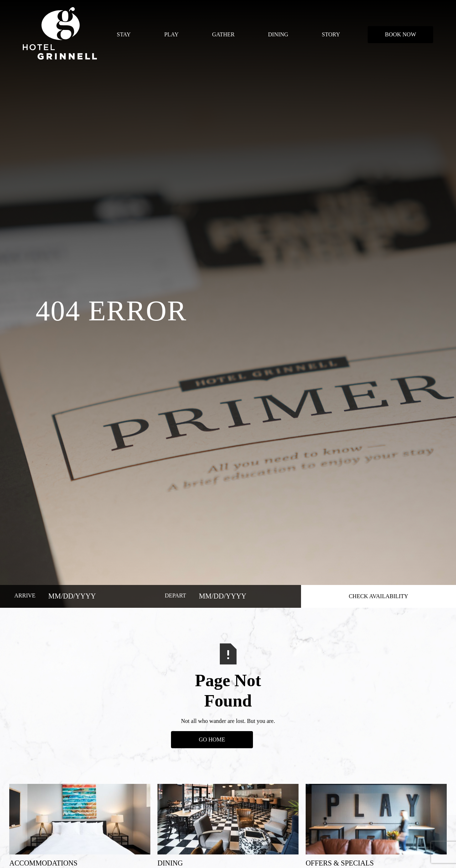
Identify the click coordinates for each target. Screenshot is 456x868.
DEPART (175, 595)
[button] (124, 35)
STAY (124, 34)
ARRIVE (25, 595)
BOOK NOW (400, 34)
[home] (60, 34)
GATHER (223, 34)
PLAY (171, 34)
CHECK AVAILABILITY (379, 596)
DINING (278, 34)
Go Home (212, 739)
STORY (331, 34)
